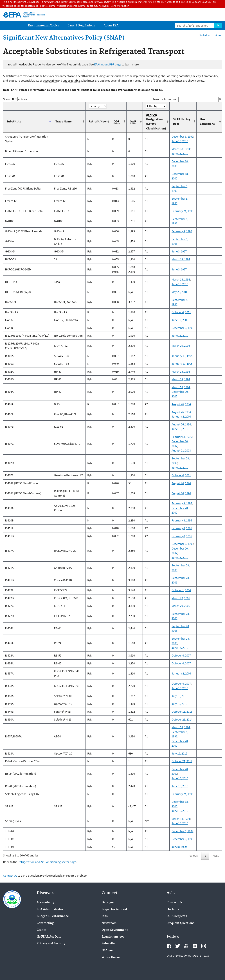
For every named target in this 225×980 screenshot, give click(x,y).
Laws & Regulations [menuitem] (81, 26)
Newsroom (109, 923)
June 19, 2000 (180, 320)
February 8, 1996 (182, 231)
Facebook (169, 946)
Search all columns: (186, 99)
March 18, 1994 (181, 149)
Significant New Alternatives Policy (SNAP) (64, 38)
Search (218, 26)
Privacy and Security (51, 944)
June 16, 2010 (180, 141)
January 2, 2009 (181, 416)
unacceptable (71, 81)
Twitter (178, 946)
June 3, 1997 (179, 251)
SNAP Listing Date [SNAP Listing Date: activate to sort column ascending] (182, 122)
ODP (117, 121)
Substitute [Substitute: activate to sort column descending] (14, 121)
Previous (192, 856)
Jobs (105, 916)
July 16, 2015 (179, 696)
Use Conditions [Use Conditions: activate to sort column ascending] (207, 122)
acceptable (50, 81)
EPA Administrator (50, 909)
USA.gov (108, 951)
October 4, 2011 (181, 312)
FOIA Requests (177, 916)
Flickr (195, 946)
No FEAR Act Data (49, 937)
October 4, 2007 (181, 655)
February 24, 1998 (182, 211)
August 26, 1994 (181, 404)
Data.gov (108, 902)
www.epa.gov (103, 2)
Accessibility (46, 902)
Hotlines (173, 909)
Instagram (204, 946)
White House (111, 958)
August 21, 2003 (181, 450)
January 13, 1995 (182, 356)
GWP (133, 121)
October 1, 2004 (181, 590)
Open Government (115, 930)
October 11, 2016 (182, 712)
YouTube (186, 946)
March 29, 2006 (181, 346)
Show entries (15, 99)
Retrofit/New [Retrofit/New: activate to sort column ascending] (98, 121)
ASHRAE (151, 115)
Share (218, 35)
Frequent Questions (181, 923)
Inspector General (114, 909)
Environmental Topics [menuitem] (44, 26)
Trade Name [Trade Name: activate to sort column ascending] (64, 121)
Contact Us (205, 35)
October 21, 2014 (182, 719)
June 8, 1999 (179, 847)
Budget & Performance (53, 916)
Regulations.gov (113, 937)
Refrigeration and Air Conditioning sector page (47, 862)
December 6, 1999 (182, 136)
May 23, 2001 (179, 292)
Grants (41, 930)
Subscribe (109, 944)
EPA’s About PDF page (108, 64)
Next (216, 856)
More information (120, 6)
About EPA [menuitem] (111, 26)
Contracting (45, 923)
